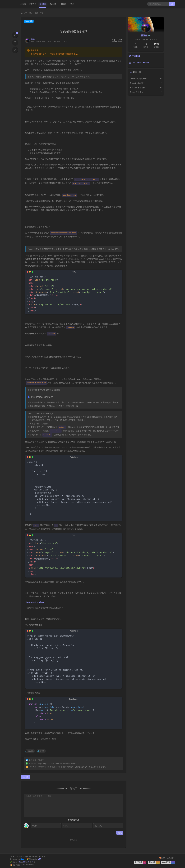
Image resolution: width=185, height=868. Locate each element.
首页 (23, 4)
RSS (162, 858)
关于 (73, 4)
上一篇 (25, 777)
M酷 (39, 859)
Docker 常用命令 (136, 92)
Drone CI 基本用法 (137, 83)
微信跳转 (31, 751)
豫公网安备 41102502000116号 (23, 865)
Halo (22, 859)
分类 (53, 4)
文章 (43, 4)
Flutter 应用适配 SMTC (139, 79)
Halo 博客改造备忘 (137, 88)
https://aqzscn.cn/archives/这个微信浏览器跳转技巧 (59, 763)
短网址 (42, 751)
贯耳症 (33, 39)
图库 (63, 4)
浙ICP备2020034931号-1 (35, 857)
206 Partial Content (141, 63)
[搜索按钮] (172, 4)
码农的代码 (34, 13)
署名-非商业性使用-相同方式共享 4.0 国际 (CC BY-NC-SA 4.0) (72, 767)
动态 (33, 4)
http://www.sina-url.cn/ (34, 602)
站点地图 (170, 858)
